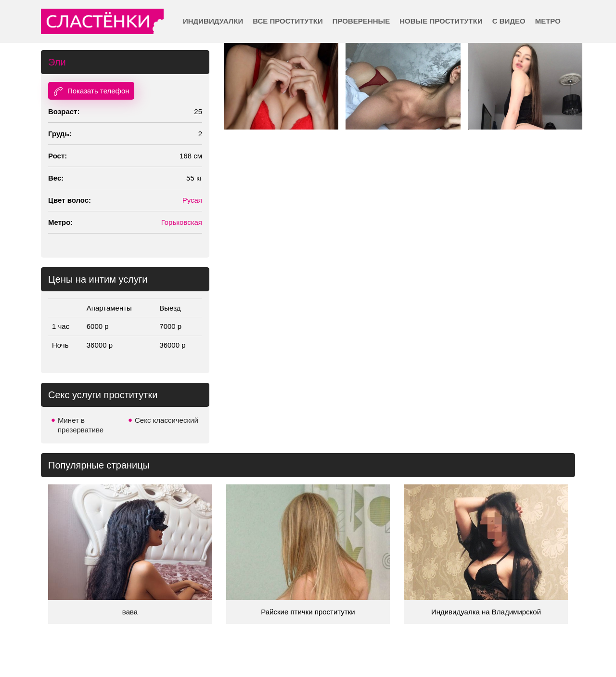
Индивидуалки (213, 21)
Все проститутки (288, 21)
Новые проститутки (441, 21)
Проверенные (361, 21)
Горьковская (182, 222)
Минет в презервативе (81, 425)
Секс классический (167, 420)
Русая (192, 200)
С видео (509, 21)
